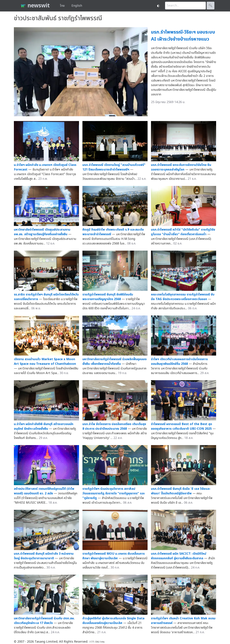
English (77, 6)
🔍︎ (211, 6)
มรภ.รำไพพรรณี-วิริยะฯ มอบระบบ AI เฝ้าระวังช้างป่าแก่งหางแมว (183, 36)
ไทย (62, 6)
